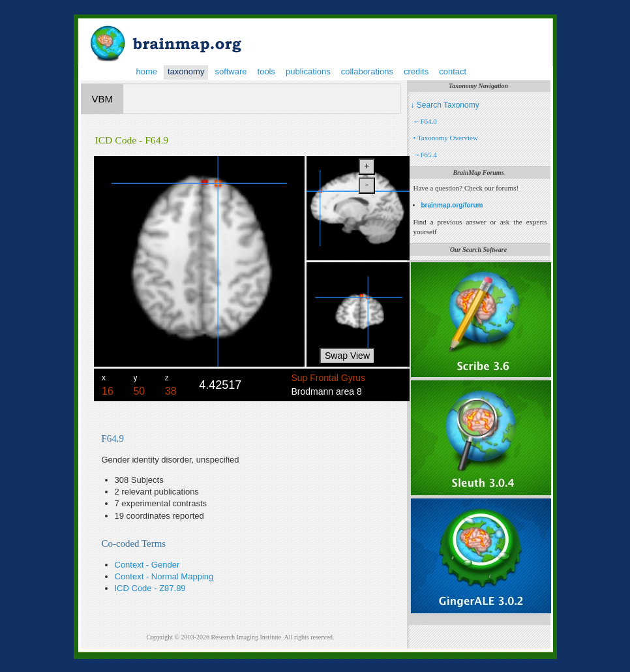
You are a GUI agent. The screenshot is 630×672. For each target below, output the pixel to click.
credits (416, 71)
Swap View (347, 356)
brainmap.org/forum (452, 205)
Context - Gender (147, 565)
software (231, 71)
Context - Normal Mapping (164, 576)
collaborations (367, 71)
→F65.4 (425, 155)
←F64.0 (425, 121)
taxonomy (186, 71)
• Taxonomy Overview (446, 138)
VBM (103, 99)
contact (453, 71)
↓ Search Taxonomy (445, 105)
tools (266, 71)
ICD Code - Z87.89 (150, 588)
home (147, 71)
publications (308, 71)
